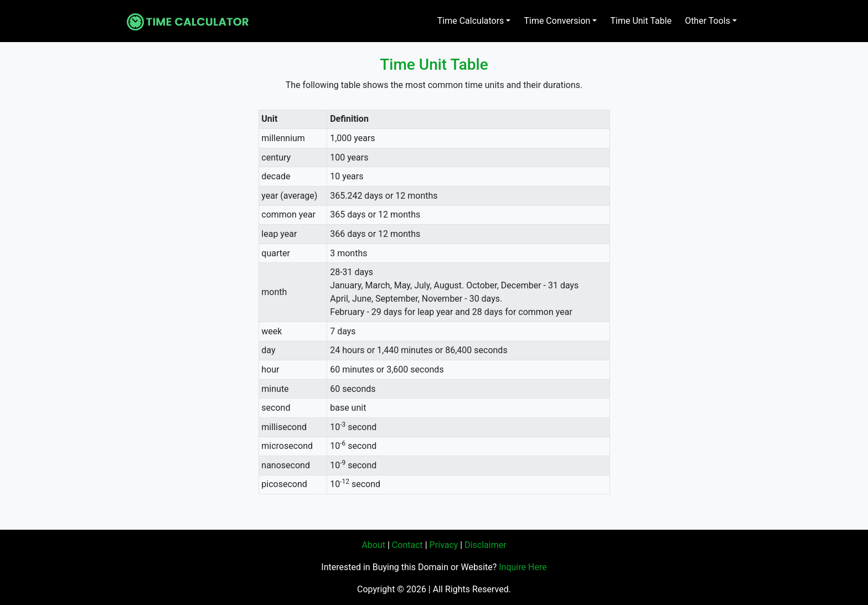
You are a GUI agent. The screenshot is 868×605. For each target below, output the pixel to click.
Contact (407, 545)
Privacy (444, 545)
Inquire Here (523, 567)
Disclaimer (485, 545)
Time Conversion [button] (557, 21)
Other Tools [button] (707, 21)
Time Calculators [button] (471, 21)
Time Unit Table (641, 21)
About (373, 545)
